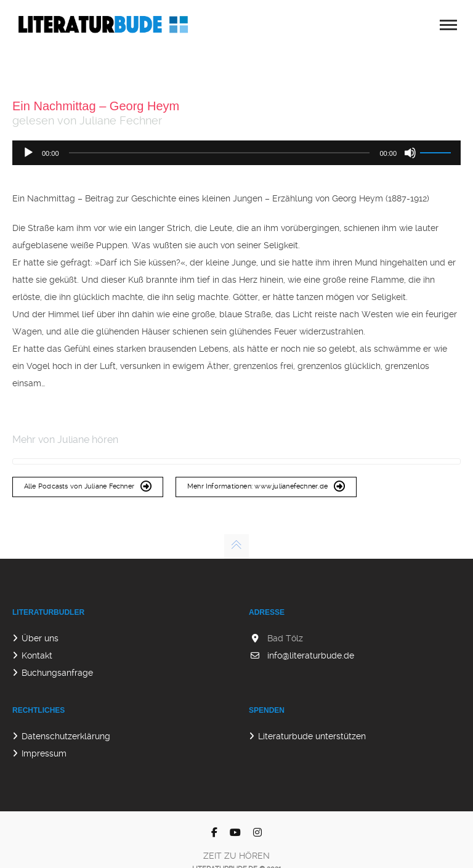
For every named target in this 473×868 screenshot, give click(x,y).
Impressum (44, 753)
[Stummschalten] (410, 153)
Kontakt (37, 655)
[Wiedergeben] (28, 153)
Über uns (40, 638)
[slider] (220, 153)
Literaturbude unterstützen (312, 736)
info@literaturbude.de (311, 655)
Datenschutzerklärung (66, 736)
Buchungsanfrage (57, 673)
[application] (236, 153)
